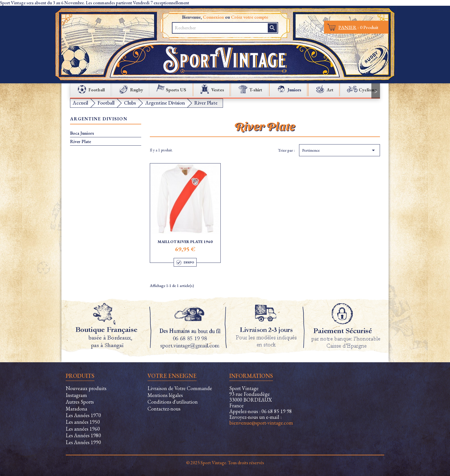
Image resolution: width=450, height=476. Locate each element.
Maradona (76, 409)
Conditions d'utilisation (173, 402)
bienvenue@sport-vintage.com (261, 423)
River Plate (81, 142)
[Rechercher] (220, 28)
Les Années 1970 (83, 415)
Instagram (76, 395)
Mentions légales (165, 395)
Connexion (213, 17)
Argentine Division (99, 119)
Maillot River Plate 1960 (185, 242)
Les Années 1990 (83, 442)
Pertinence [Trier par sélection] (340, 150)
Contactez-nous (164, 409)
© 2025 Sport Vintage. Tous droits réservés (225, 463)
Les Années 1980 (83, 435)
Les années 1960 (83, 429)
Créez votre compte (250, 17)
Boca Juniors (82, 133)
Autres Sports (80, 402)
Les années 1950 (83, 422)
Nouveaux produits (86, 388)
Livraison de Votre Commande (180, 388)
